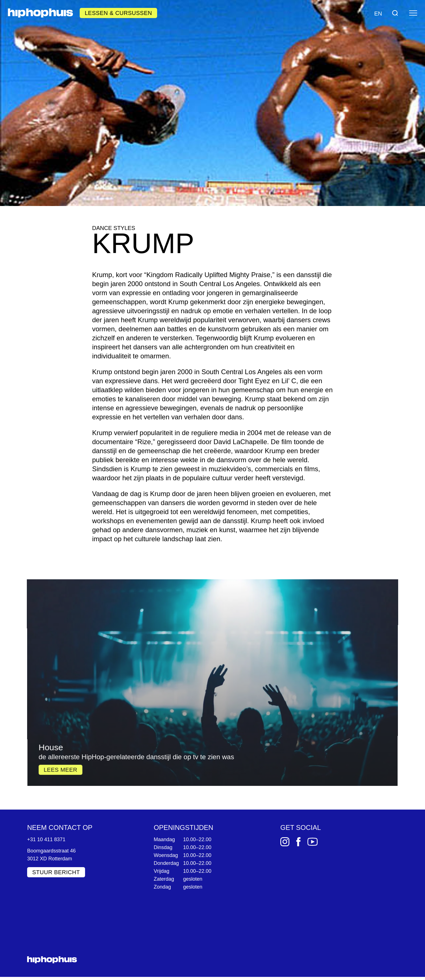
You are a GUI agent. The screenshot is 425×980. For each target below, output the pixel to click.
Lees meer (72, 707)
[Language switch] (378, 13)
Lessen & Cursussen (118, 13)
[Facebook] (298, 841)
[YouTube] (313, 841)
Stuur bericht (56, 872)
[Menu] (413, 13)
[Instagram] (285, 841)
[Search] (395, 13)
